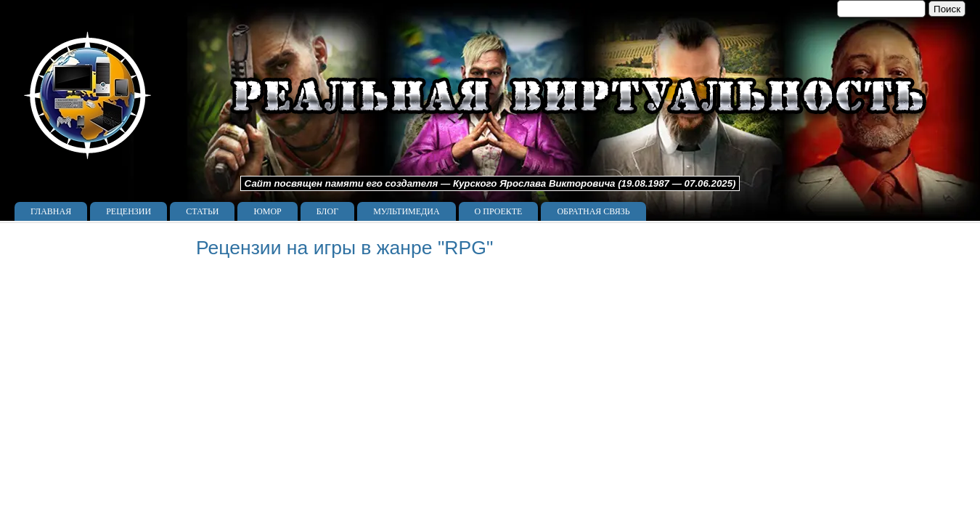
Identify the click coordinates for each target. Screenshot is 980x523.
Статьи (202, 211)
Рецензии (128, 211)
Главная (51, 211)
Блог (327, 211)
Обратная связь (593, 211)
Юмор (267, 211)
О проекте (499, 211)
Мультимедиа (406, 211)
